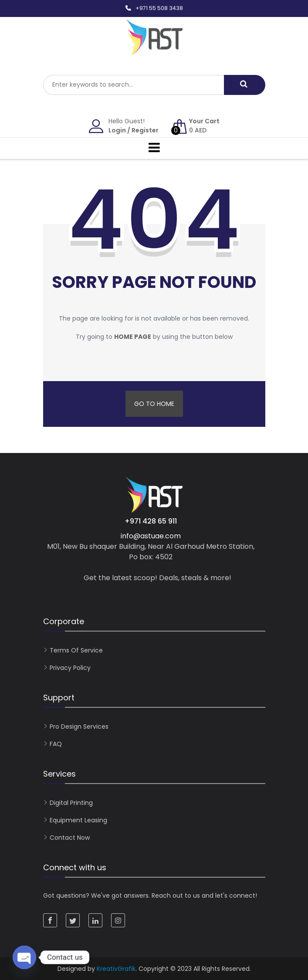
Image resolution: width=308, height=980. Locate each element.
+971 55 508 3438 (159, 8)
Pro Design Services (79, 727)
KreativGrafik (116, 969)
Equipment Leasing (78, 820)
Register (145, 130)
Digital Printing (71, 803)
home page (133, 337)
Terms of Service (76, 650)
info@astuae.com (151, 536)
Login (117, 130)
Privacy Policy (70, 668)
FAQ (56, 744)
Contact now (70, 838)
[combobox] (134, 85)
